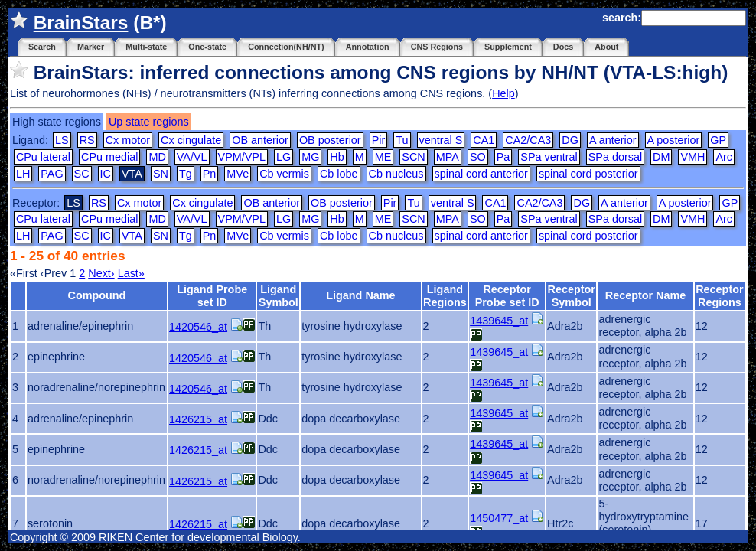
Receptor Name (646, 295)
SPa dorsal (615, 157)
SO (478, 157)
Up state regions (149, 122)
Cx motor (128, 140)
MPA (448, 157)
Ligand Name (360, 295)
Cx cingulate (191, 140)
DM (661, 157)
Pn (210, 174)
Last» (131, 273)
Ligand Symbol (279, 296)
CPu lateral (43, 157)
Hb (337, 157)
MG (310, 157)
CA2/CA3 (528, 140)
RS (87, 140)
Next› (101, 273)
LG (283, 157)
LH (23, 174)
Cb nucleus (396, 174)
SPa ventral (549, 157)
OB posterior (330, 140)
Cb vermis (284, 174)
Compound (96, 295)
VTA (132, 236)
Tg (186, 174)
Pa (503, 157)
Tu (402, 140)
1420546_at (198, 327)
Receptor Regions (719, 296)
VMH (692, 157)
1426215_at (198, 419)
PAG (52, 174)
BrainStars (81, 23)
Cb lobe (339, 174)
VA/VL (192, 157)
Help (503, 93)
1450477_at (499, 518)
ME (383, 157)
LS (62, 140)
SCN (413, 157)
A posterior (674, 140)
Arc (724, 157)
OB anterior (260, 140)
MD (157, 157)
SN (161, 174)
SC (82, 174)
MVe (238, 174)
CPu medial (109, 157)
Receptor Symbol (572, 296)
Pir (379, 140)
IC (106, 174)
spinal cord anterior (481, 174)
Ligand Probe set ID (212, 296)
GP (718, 140)
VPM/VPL (242, 157)
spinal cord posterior (588, 174)
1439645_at (499, 321)
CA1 (484, 140)
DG (570, 140)
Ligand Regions (445, 296)
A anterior (613, 140)
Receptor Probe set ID (507, 296)
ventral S (441, 140)
